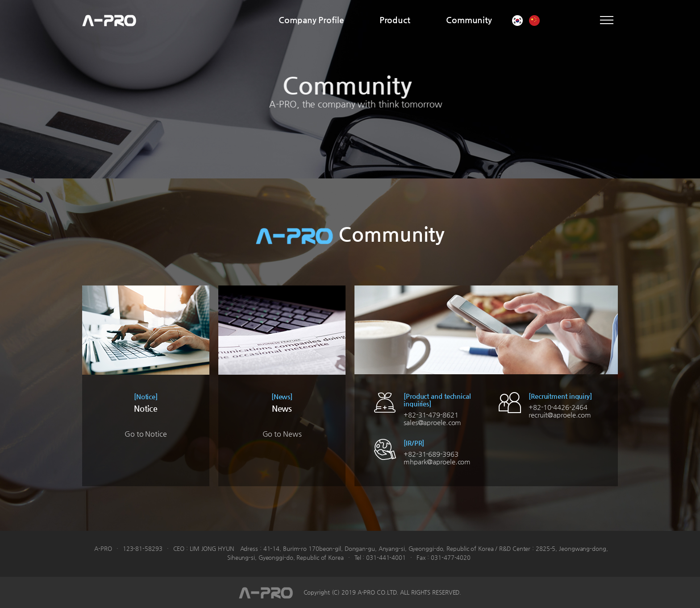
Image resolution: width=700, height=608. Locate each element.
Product (395, 20)
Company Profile (311, 20)
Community (469, 20)
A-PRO (109, 20)
